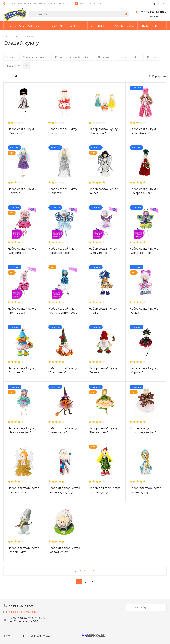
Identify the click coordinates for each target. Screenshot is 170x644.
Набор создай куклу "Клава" (144, 311)
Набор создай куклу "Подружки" (103, 131)
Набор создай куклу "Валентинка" (63, 131)
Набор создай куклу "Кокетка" (22, 191)
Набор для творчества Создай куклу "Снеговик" (23, 552)
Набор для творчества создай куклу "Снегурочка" (145, 492)
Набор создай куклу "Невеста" (63, 191)
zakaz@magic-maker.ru (92, 3)
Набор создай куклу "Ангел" (103, 191)
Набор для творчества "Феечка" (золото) (23, 490)
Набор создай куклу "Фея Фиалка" (103, 251)
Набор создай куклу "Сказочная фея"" (63, 251)
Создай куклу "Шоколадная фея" (143, 430)
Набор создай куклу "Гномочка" (22, 370)
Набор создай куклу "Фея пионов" (22, 251)
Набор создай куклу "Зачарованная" (144, 191)
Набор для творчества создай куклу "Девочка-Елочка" (105, 492)
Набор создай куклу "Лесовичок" (63, 370)
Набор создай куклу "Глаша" (103, 311)
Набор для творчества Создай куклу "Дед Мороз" (64, 492)
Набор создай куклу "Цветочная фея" (22, 430)
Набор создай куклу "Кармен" (144, 370)
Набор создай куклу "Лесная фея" (103, 430)
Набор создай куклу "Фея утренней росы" (64, 311)
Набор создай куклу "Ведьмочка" (63, 430)
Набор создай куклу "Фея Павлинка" (144, 251)
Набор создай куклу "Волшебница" (144, 131)
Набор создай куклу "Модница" (22, 131)
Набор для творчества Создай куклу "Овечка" (64, 552)
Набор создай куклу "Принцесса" (22, 311)
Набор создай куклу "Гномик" (103, 370)
